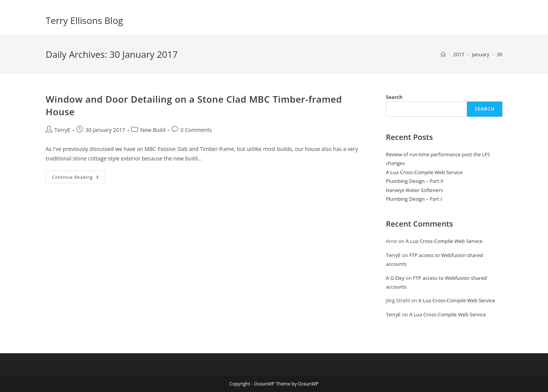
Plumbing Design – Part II (415, 181)
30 (499, 54)
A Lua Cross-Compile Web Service (424, 172)
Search (394, 97)
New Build (153, 130)
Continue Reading (79, 178)
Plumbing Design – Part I (414, 199)
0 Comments (196, 130)
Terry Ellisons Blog (84, 20)
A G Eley (395, 278)
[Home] (443, 54)
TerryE (62, 130)
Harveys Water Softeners (414, 190)
